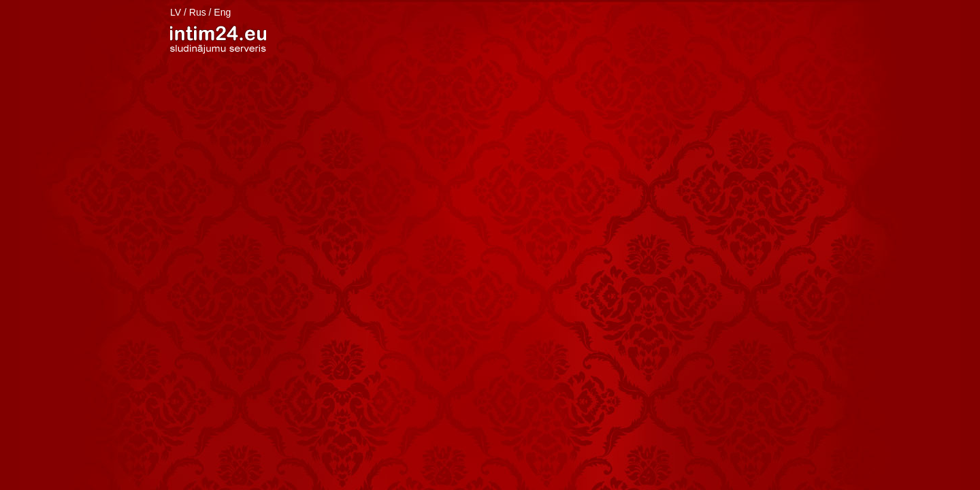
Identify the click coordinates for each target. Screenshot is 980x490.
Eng (222, 12)
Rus (198, 12)
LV (176, 12)
